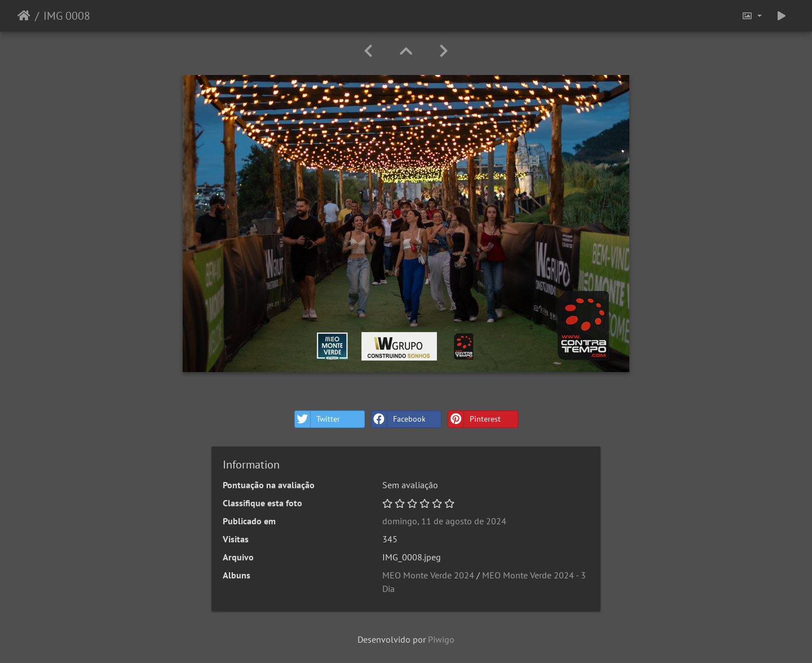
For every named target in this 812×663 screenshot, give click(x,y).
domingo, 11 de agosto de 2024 (444, 521)
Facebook (399, 419)
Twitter (317, 419)
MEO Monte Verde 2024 (428, 575)
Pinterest (475, 419)
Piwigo (441, 639)
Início (24, 16)
